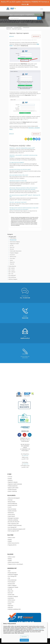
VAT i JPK (12, 245)
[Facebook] (39, 139)
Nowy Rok (12, 264)
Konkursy (10, 480)
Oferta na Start (12, 538)
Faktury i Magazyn (12, 585)
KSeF (9, 571)
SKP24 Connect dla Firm (14, 543)
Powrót (12, 36)
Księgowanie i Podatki (14, 244)
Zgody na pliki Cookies (13, 488)
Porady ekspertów (12, 266)
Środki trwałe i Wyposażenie (16, 251)
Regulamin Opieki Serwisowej (15, 484)
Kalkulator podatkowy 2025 (14, 609)
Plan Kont (12, 249)
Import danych (12, 516)
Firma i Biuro (12, 258)
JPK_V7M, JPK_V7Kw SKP (14, 522)
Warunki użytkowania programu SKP (17, 529)
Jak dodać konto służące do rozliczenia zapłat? (20, 169)
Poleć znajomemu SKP (13, 524)
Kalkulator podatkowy (13, 520)
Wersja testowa (12, 502)
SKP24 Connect (13, 257)
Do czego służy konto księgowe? (17, 162)
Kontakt (10, 479)
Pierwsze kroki (26, 27)
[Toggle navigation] (42, 9)
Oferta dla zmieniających (14, 498)
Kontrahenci (12, 255)
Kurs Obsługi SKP (12, 527)
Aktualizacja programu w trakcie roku (18, 181)
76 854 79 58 (26, 456)
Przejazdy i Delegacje (14, 253)
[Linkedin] (34, 139)
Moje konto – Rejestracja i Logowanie (19, 33)
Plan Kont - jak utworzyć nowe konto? (18, 202)
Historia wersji (11, 514)
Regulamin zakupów (13, 482)
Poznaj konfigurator (13, 503)
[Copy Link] (26, 139)
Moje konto (12, 262)
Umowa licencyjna (12, 489)
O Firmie (10, 477)
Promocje (10, 500)
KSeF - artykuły (11, 268)
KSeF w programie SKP (14, 531)
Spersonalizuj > (24, 637)
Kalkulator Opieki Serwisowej (15, 525)
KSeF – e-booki (11, 270)
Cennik (10, 507)
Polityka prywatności (13, 486)
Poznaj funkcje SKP (13, 505)
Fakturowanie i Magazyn (15, 242)
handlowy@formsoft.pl (25, 466)
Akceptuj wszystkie (24, 640)
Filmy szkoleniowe (12, 277)
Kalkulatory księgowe (13, 279)
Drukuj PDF (36, 36)
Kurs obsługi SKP (12, 275)
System (11, 260)
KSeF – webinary (12, 272)
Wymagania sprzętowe (13, 518)
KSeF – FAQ (11, 274)
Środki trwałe (11, 595)
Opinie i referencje (12, 491)
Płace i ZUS (12, 247)
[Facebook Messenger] (37, 139)
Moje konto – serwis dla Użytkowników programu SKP (22, 148)
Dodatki (10, 541)
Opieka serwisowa (12, 511)
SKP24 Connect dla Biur (14, 562)
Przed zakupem (13, 238)
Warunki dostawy (12, 509)
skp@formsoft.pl (25, 457)
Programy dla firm (12, 545)
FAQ (9, 578)
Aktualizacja (11, 513)
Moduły (10, 539)
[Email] (28, 139)
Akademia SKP (9, 27)
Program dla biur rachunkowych (16, 564)
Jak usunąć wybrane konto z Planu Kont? (19, 175)
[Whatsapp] (31, 139)
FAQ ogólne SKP (18, 27)
